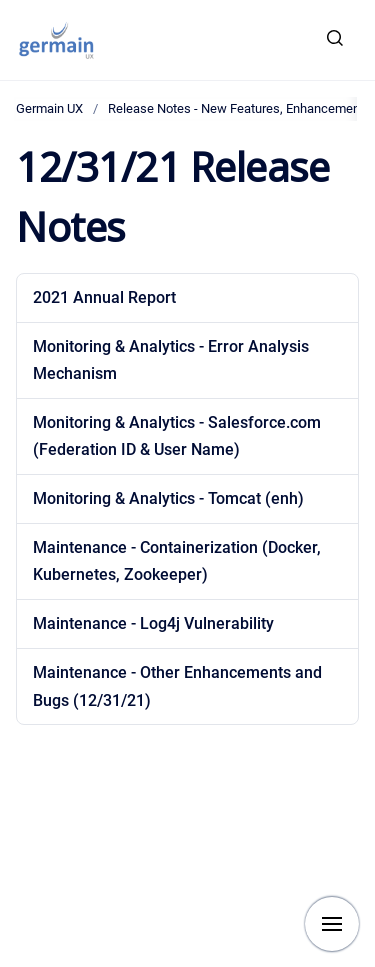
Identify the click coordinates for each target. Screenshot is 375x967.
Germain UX (49, 108)
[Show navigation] (332, 924)
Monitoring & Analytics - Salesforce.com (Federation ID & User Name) (177, 436)
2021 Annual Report (104, 297)
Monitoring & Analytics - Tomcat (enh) (168, 498)
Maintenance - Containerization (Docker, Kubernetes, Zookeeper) (177, 561)
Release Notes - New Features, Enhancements (239, 108)
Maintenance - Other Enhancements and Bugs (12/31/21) (177, 686)
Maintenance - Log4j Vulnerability (153, 623)
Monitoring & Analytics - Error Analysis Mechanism (171, 360)
